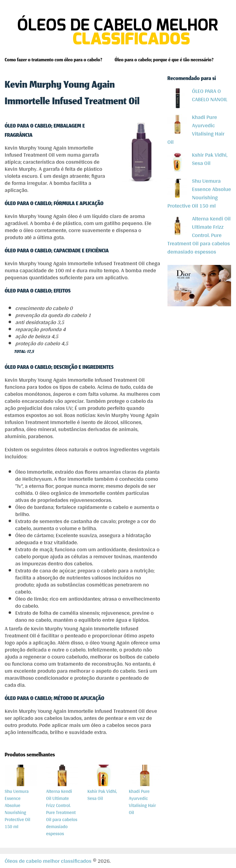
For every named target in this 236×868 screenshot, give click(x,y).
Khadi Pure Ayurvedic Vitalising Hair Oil (196, 129)
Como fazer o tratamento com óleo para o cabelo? (53, 60)
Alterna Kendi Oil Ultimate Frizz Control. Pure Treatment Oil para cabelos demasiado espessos (199, 235)
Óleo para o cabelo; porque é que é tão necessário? (164, 60)
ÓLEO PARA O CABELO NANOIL (197, 95)
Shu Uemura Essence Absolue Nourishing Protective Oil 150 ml (199, 193)
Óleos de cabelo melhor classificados (48, 861)
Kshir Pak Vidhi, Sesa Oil (197, 159)
